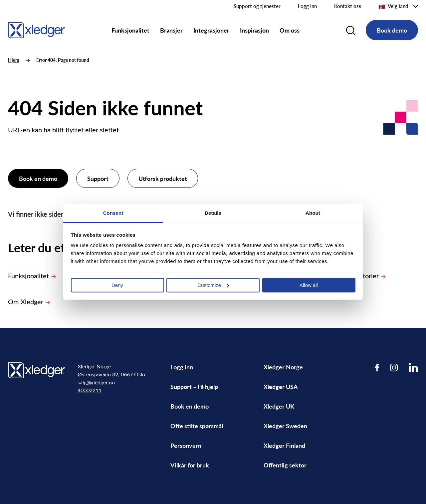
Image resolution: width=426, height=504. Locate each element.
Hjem (14, 60)
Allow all (309, 285)
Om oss (290, 30)
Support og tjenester (257, 6)
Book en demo (38, 178)
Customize (213, 285)
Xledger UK (279, 406)
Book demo (392, 30)
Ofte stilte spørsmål (197, 426)
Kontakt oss (348, 6)
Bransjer (171, 30)
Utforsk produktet (163, 178)
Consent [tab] (113, 213)
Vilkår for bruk (190, 465)
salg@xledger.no (96, 382)
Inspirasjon (254, 30)
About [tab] (313, 213)
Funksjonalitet (130, 30)
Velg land (393, 6)
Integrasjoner (211, 30)
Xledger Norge (283, 367)
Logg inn (307, 6)
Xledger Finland (284, 445)
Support (98, 178)
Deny (117, 285)
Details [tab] (213, 213)
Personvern (186, 445)
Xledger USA (281, 386)
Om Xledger (29, 301)
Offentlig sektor (285, 465)
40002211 (90, 390)
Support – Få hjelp (194, 386)
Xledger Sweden (285, 426)
